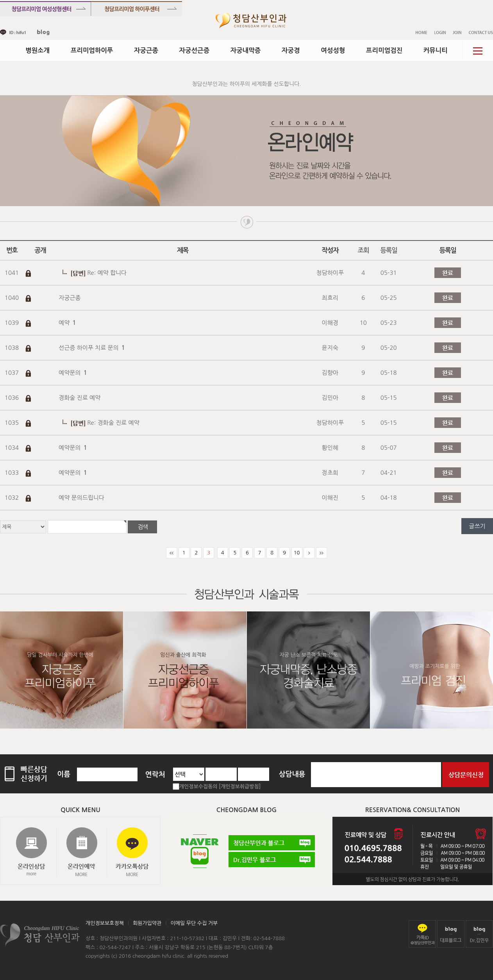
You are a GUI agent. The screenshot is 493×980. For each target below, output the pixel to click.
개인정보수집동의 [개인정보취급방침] (220, 787)
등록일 (389, 250)
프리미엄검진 (384, 50)
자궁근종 (146, 50)
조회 (363, 250)
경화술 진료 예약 (79, 398)
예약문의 (73, 373)
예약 (67, 323)
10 (297, 553)
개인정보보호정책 (105, 923)
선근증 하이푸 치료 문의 (92, 348)
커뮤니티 (436, 50)
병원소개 (38, 50)
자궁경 (291, 50)
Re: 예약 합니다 (107, 273)
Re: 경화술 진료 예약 (113, 423)
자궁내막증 (246, 50)
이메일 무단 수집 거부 (194, 923)
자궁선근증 (195, 50)
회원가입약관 (147, 923)
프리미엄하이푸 (92, 50)
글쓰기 (477, 526)
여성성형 (333, 50)
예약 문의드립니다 (81, 498)
